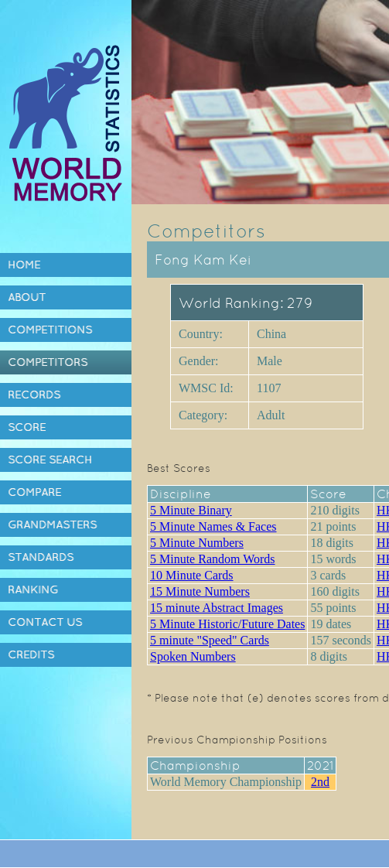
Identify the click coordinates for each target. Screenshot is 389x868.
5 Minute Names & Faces (213, 526)
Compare (34, 492)
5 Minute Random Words (213, 559)
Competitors (48, 362)
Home (24, 265)
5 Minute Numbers (197, 543)
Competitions (50, 330)
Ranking (33, 589)
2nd (320, 782)
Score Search (50, 460)
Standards (41, 557)
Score (27, 427)
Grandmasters (52, 525)
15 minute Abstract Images (217, 608)
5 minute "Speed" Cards (210, 640)
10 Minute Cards (192, 575)
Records (34, 395)
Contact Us (45, 622)
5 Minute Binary (191, 510)
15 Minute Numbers (200, 591)
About (27, 297)
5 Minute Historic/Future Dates (227, 624)
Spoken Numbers (193, 656)
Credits (31, 654)
